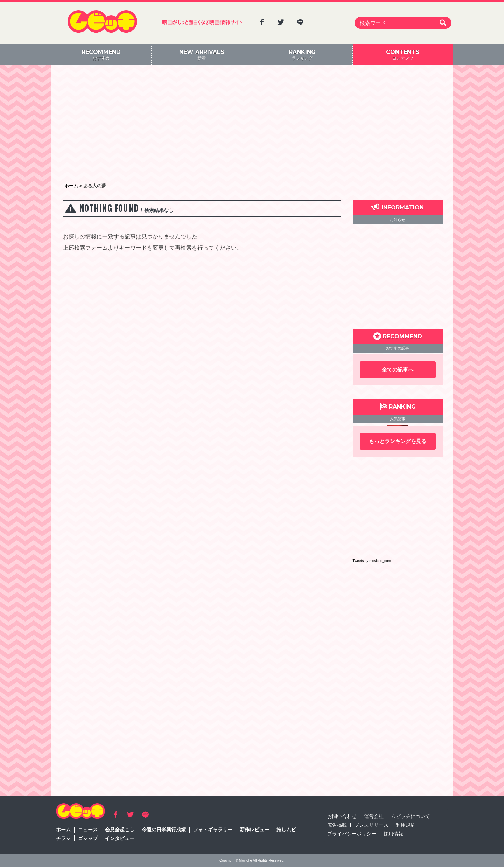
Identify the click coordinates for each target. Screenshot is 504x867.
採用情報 (393, 834)
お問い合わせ (342, 816)
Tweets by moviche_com (372, 561)
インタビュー (120, 838)
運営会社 (374, 816)
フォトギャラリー (213, 830)
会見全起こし (120, 830)
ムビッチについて (411, 816)
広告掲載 (337, 825)
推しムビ (286, 830)
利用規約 (406, 825)
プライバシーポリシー (352, 834)
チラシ (63, 838)
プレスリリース (371, 825)
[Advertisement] (252, 124)
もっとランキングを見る (398, 441)
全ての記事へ (398, 370)
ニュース (88, 830)
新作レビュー (254, 830)
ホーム (63, 830)
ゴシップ (88, 838)
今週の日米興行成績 (164, 830)
